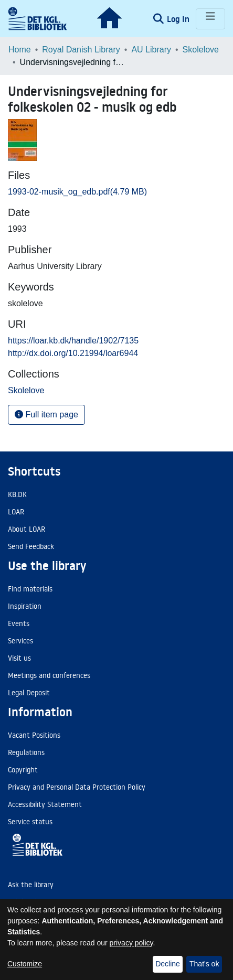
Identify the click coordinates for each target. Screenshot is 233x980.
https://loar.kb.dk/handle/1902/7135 (73, 341)
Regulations (26, 752)
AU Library (151, 50)
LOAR (16, 512)
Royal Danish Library (81, 50)
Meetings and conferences (49, 675)
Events (19, 623)
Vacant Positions (34, 735)
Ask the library (31, 885)
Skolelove (201, 50)
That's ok (204, 964)
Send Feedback (31, 546)
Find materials (30, 589)
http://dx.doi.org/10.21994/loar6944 (73, 353)
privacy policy (131, 943)
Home (20, 50)
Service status (30, 822)
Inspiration (25, 606)
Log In (179, 19)
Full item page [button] (46, 414)
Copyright (23, 770)
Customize (25, 964)
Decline (168, 964)
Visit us (19, 658)
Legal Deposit (29, 693)
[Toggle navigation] (210, 19)
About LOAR (27, 529)
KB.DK (17, 494)
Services (20, 641)
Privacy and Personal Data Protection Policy (77, 787)
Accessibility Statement (45, 804)
